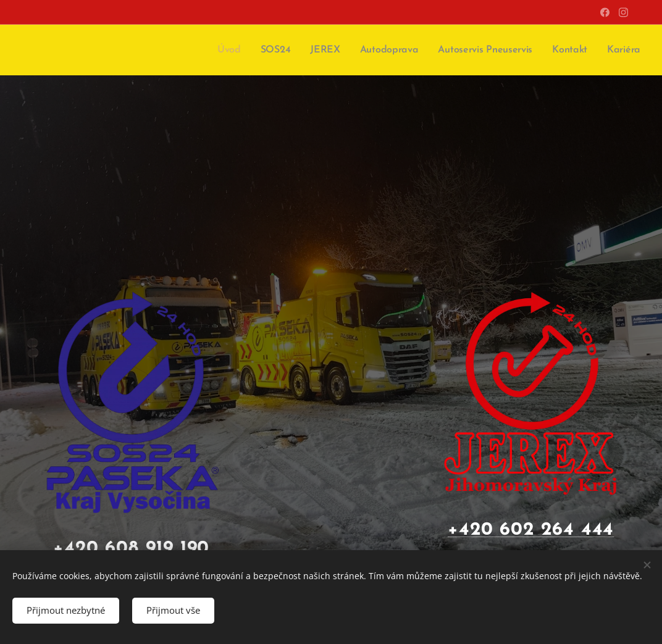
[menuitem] (241, 50)
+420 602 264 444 (531, 530)
